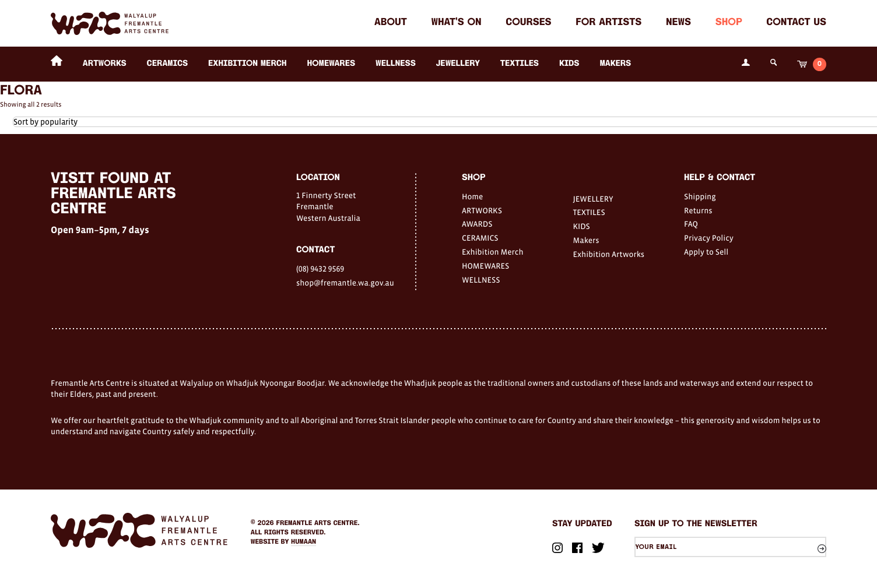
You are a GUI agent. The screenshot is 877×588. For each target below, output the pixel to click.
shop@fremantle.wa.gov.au (345, 283)
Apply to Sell (706, 252)
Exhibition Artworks (609, 254)
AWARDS (477, 224)
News (678, 23)
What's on (456, 23)
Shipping (700, 196)
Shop (729, 23)
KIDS (569, 64)
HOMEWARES (331, 64)
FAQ (691, 224)
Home (472, 196)
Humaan (304, 542)
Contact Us (796, 23)
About (391, 23)
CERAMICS (168, 64)
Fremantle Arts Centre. (318, 523)
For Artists (608, 23)
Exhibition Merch (248, 64)
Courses (528, 23)
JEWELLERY (458, 64)
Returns (698, 210)
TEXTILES (520, 64)
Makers (615, 64)
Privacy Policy (709, 238)
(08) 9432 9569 (320, 269)
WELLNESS (396, 64)
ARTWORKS (105, 64)
